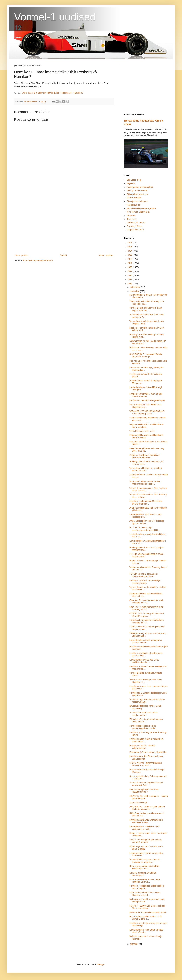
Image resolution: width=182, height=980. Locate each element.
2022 (130, 259)
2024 (130, 251)
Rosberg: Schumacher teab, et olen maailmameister (146, 395)
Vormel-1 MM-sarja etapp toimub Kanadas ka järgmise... (145, 861)
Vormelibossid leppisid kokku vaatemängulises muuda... (143, 727)
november (135, 291)
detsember (135, 287)
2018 (130, 275)
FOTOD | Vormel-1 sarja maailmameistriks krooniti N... (145, 529)
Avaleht (64, 255)
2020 (130, 267)
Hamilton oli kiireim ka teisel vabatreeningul (142, 747)
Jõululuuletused (134, 198)
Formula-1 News (135, 226)
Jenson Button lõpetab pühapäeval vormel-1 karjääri (146, 841)
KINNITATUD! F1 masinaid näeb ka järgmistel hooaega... (146, 356)
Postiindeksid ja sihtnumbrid (140, 187)
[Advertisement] (64, 225)
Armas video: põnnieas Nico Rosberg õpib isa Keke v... (147, 522)
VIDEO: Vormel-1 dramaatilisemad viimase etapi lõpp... (146, 764)
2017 (130, 279)
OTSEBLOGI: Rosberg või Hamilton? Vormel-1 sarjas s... (147, 615)
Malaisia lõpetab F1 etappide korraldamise (143, 874)
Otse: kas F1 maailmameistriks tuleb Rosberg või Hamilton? (52, 93)
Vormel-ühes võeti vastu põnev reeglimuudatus (144, 714)
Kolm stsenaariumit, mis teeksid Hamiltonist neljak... (144, 867)
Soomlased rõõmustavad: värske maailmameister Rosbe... (145, 483)
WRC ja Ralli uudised (137, 191)
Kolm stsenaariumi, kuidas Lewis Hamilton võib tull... (145, 881)
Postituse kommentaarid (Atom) (38, 260)
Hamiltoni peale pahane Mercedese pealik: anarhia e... (146, 502)
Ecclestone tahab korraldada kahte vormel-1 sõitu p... (146, 918)
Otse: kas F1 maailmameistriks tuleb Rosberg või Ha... (146, 602)
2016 (130, 284)
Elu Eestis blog (134, 180)
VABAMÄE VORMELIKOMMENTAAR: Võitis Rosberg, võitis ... (147, 413)
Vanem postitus (106, 255)
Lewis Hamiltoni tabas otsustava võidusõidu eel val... (144, 828)
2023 (130, 255)
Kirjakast (131, 183)
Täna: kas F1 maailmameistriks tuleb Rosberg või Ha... (147, 621)
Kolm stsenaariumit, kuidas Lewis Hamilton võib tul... (145, 894)
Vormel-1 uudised (55, 17)
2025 (130, 247)
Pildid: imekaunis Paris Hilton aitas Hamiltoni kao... (146, 406)
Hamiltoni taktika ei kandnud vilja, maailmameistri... (145, 582)
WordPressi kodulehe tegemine (141, 208)
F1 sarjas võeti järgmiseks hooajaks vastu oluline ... (146, 720)
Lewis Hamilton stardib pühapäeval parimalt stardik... (146, 641)
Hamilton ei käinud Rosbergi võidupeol (147, 400)
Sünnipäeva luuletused (137, 201)
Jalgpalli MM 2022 (135, 230)
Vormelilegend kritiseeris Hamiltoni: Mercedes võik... (146, 469)
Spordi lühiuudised (138, 803)
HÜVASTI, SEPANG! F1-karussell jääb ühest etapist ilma (147, 907)
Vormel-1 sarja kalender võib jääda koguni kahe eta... (146, 309)
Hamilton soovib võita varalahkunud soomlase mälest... (146, 821)
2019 (130, 271)
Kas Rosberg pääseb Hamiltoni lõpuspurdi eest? (144, 791)
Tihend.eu (132, 219)
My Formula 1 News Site (138, 212)
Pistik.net (131, 216)
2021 (130, 263)
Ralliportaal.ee (134, 205)
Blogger (101, 964)
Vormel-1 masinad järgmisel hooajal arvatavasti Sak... (146, 784)
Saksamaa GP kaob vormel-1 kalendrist (148, 752)
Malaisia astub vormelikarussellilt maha (148, 912)
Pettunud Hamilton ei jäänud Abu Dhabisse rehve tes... (145, 456)
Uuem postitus (22, 255)
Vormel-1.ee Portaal (136, 223)
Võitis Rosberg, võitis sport (142, 431)
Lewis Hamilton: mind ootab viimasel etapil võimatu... (146, 931)
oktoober (134, 944)
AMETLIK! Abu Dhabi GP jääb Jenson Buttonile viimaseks (147, 808)
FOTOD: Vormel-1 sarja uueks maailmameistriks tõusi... (144, 575)
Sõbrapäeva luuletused (138, 194)
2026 (130, 243)
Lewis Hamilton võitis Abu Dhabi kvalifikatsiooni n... (144, 661)
